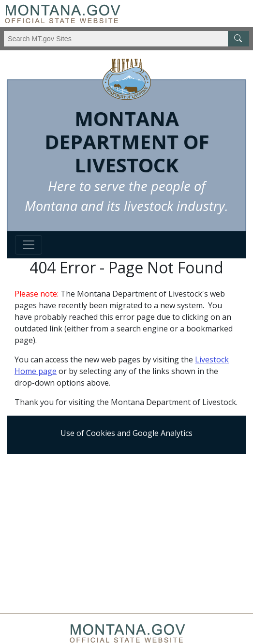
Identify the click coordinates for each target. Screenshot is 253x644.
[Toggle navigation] (29, 245)
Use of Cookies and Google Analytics (126, 433)
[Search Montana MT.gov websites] (126, 39)
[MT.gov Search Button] (238, 39)
